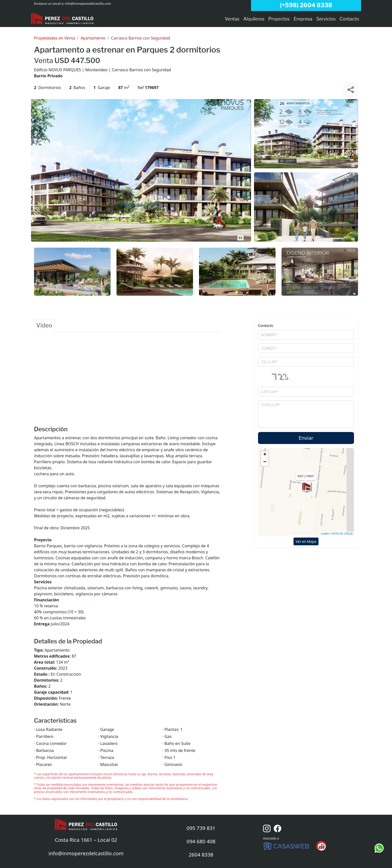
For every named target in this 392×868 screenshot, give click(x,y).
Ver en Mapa (306, 541)
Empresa (303, 19)
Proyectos (279, 19)
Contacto (349, 19)
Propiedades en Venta (54, 38)
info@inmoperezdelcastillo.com (88, 4)
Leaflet (325, 534)
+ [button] (265, 455)
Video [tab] (44, 325)
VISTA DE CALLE (342, 534)
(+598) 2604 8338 (306, 5)
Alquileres (254, 19)
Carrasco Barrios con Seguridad (141, 38)
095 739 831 (201, 828)
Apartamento (93, 38)
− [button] (265, 462)
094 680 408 (201, 841)
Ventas (232, 19)
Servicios (326, 19)
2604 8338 (201, 854)
